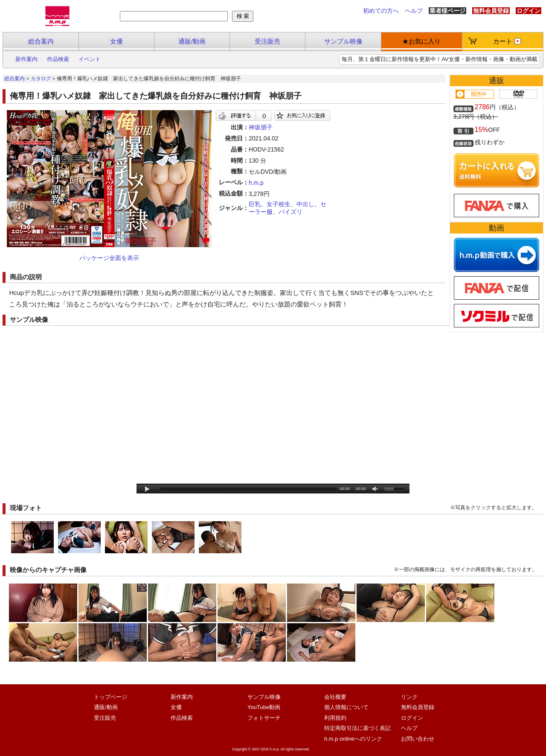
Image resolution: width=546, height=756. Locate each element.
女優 (116, 41)
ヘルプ (414, 11)
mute (376, 489)
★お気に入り (421, 41)
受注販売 (267, 41)
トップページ (110, 697)
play (147, 489)
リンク (409, 697)
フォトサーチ (264, 718)
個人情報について (346, 707)
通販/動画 (192, 41)
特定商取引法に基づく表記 (357, 728)
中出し (305, 204)
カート (507, 41)
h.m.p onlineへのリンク (353, 739)
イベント (90, 59)
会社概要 (335, 697)
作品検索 (58, 59)
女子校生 (279, 204)
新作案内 (26, 59)
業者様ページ (447, 11)
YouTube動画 (264, 707)
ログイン (529, 11)
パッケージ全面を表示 (109, 258)
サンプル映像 (343, 41)
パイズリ (290, 212)
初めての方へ (381, 11)
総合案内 (41, 41)
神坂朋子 (261, 127)
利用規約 (335, 718)
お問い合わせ (418, 739)
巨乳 (255, 204)
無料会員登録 (491, 11)
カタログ (41, 79)
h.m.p (256, 183)
